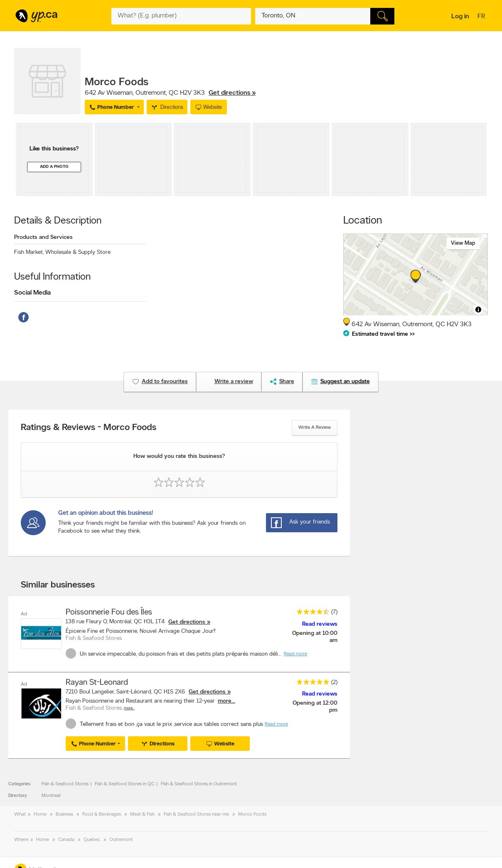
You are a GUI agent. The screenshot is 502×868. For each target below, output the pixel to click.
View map (463, 243)
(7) (334, 612)
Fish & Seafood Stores (65, 784)
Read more (295, 654)
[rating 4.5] (311, 614)
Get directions (187, 622)
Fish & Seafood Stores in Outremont (199, 784)
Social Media (32, 293)
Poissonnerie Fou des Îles (109, 612)
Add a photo (54, 167)
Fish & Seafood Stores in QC (125, 784)
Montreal (51, 796)
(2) (334, 682)
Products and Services (43, 237)
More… (129, 708)
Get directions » (232, 93)
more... (226, 701)
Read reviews (320, 624)
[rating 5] (311, 684)
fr (482, 17)
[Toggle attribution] (478, 310)
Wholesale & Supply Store (78, 252)
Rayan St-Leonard (97, 683)
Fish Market (29, 252)
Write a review (315, 428)
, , (170, 93)
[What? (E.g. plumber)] (181, 16)
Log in (460, 17)
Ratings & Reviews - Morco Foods (89, 428)
